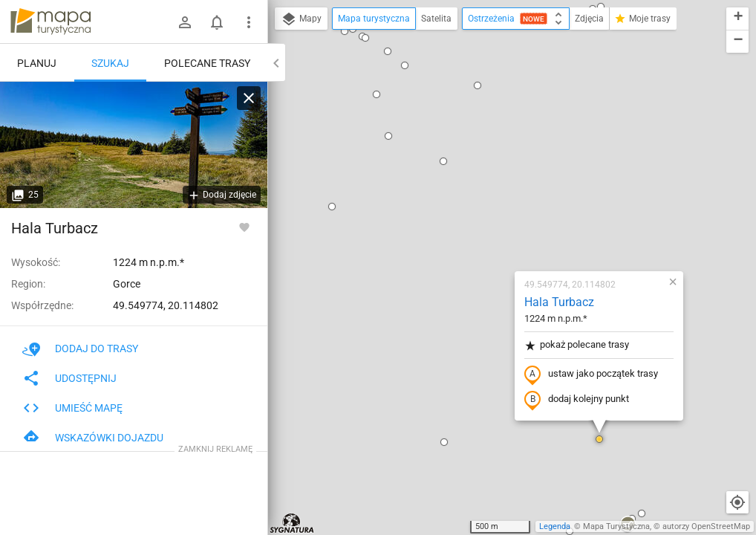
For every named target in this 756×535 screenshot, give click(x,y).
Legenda (555, 526)
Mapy (301, 19)
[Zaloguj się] (185, 22)
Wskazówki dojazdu (93, 438)
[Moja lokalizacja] (737, 502)
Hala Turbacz (472, 130)
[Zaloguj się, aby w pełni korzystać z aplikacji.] (244, 227)
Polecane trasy (207, 63)
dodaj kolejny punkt (489, 228)
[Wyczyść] (249, 98)
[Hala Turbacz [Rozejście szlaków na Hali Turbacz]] (134, 145)
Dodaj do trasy (80, 348)
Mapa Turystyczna (616, 526)
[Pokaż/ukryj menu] (249, 22)
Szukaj (110, 63)
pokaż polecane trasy (489, 174)
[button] (356, 270)
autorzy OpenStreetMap (706, 526)
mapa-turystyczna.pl (50, 22)
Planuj (37, 63)
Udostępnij (69, 378)
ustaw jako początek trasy (504, 203)
